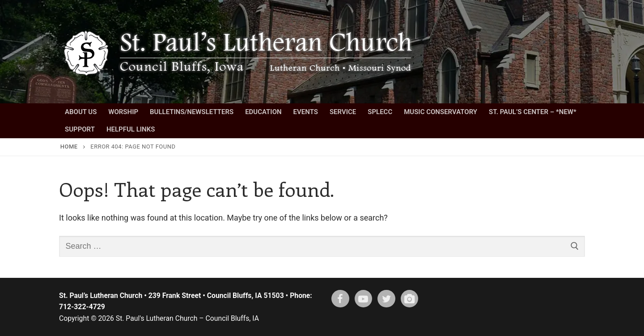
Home (69, 147)
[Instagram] (410, 299)
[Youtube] (364, 299)
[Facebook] (340, 299)
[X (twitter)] (386, 299)
